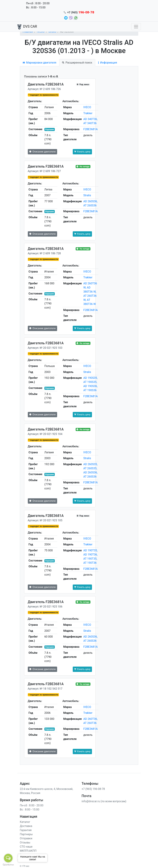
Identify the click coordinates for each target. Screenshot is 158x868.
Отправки (26, 838)
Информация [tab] (108, 63)
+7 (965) (81, 12)
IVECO (87, 107)
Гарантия (26, 830)
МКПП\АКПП (28, 851)
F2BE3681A (90, 129)
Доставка (26, 826)
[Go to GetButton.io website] (8, 865)
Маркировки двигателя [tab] (40, 63)
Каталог (25, 822)
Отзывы (25, 843)
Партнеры (26, 834)
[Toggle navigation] (136, 27)
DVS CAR (27, 27)
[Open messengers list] (8, 858)
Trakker (88, 113)
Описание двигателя (43, 152)
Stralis (87, 195)
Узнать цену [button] (82, 152)
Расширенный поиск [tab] (77, 63)
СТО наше (26, 847)
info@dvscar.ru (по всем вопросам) (104, 801)
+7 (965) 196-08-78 (93, 789)
